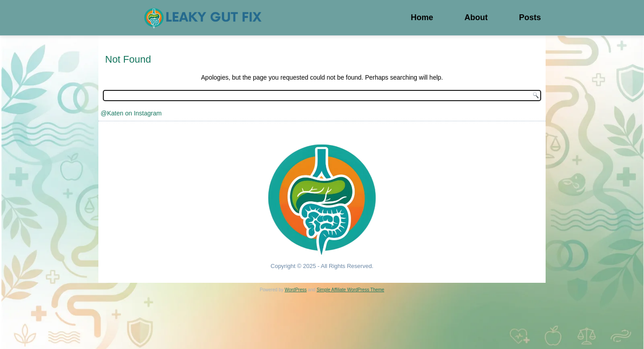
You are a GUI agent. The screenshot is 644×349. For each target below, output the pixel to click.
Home (422, 17)
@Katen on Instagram (131, 113)
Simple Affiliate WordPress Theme (350, 290)
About (476, 17)
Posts (530, 17)
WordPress (295, 290)
